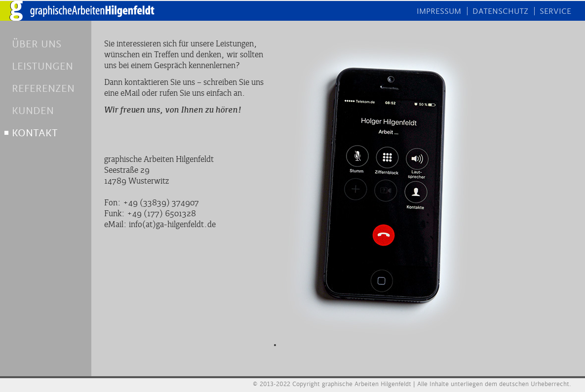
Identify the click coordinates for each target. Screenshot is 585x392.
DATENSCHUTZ (500, 11)
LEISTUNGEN (42, 66)
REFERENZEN (43, 89)
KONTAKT (35, 133)
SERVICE (555, 11)
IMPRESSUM (439, 11)
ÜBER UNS (37, 44)
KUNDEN (33, 111)
